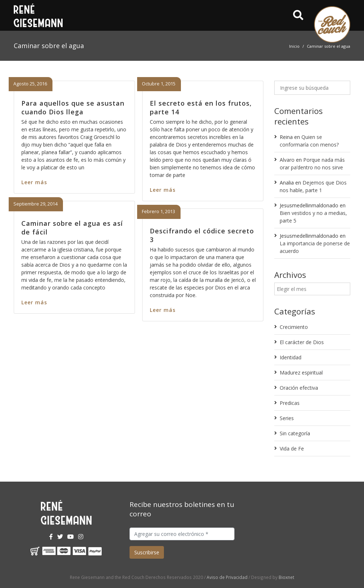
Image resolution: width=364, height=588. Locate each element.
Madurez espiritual (301, 373)
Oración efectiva (299, 388)
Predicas (290, 403)
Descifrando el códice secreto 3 (202, 235)
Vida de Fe (292, 449)
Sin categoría (295, 433)
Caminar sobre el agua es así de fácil (72, 227)
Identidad (291, 357)
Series (287, 418)
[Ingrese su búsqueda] (312, 88)
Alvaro (287, 160)
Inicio (294, 46)
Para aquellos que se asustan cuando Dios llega (73, 107)
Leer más (34, 182)
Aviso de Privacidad (227, 577)
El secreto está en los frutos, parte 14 (201, 107)
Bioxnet (286, 577)
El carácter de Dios (302, 342)
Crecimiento (294, 327)
